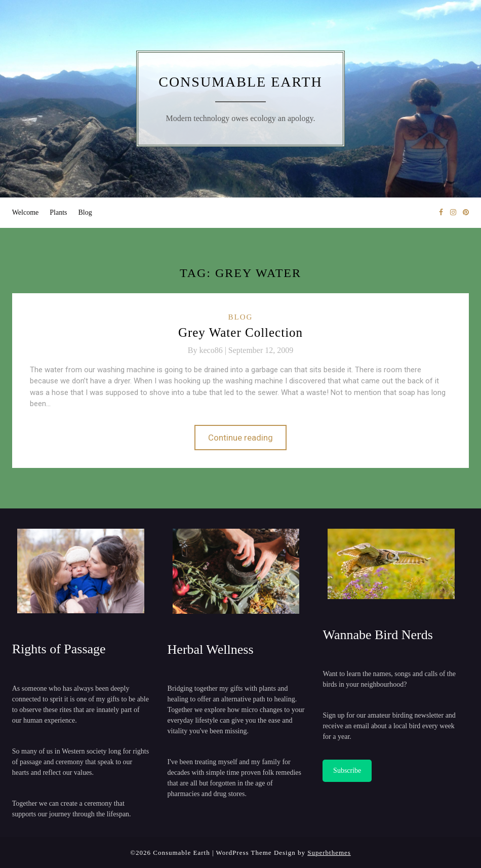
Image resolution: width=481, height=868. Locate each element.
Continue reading (240, 438)
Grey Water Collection (240, 332)
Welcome (26, 212)
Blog (85, 212)
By (208, 350)
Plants (58, 212)
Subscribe (347, 771)
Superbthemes (329, 853)
